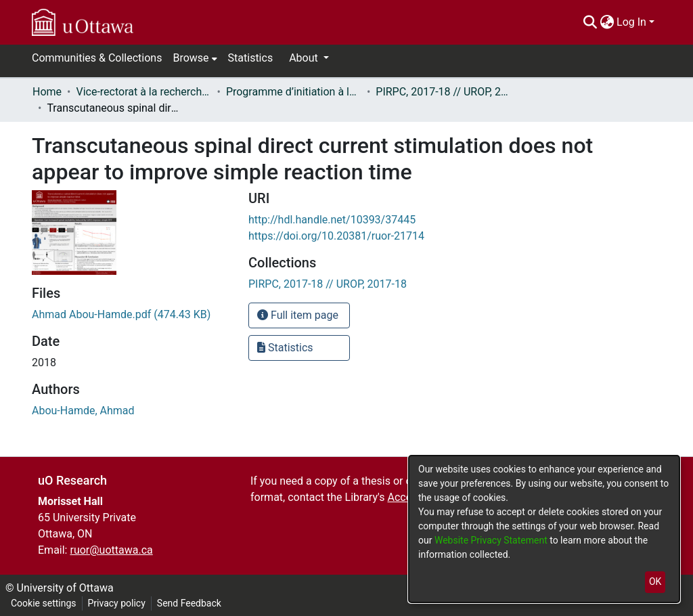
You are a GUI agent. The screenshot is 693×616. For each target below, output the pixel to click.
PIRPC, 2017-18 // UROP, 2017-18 (443, 92)
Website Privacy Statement (492, 540)
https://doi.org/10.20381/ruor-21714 (336, 236)
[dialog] (544, 529)
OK (655, 581)
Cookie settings (44, 603)
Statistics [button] (285, 348)
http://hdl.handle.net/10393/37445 (332, 220)
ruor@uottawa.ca (111, 550)
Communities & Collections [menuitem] (97, 58)
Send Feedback (189, 603)
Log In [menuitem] (631, 22)
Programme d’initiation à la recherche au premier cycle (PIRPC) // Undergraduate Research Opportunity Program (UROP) (294, 92)
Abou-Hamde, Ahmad (83, 411)
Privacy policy (117, 603)
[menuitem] (607, 22)
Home (47, 92)
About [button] (305, 58)
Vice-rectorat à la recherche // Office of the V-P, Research (143, 92)
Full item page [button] (298, 315)
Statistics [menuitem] (251, 58)
